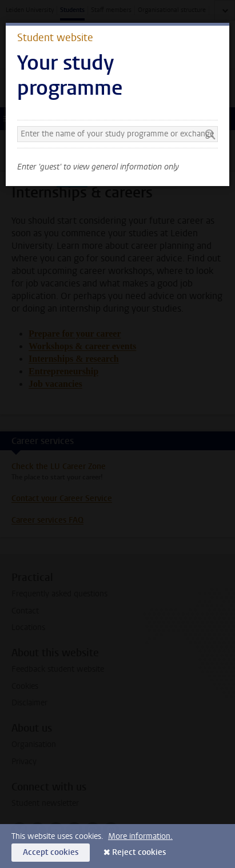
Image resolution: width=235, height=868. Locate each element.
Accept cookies (51, 852)
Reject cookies (139, 852)
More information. (140, 836)
